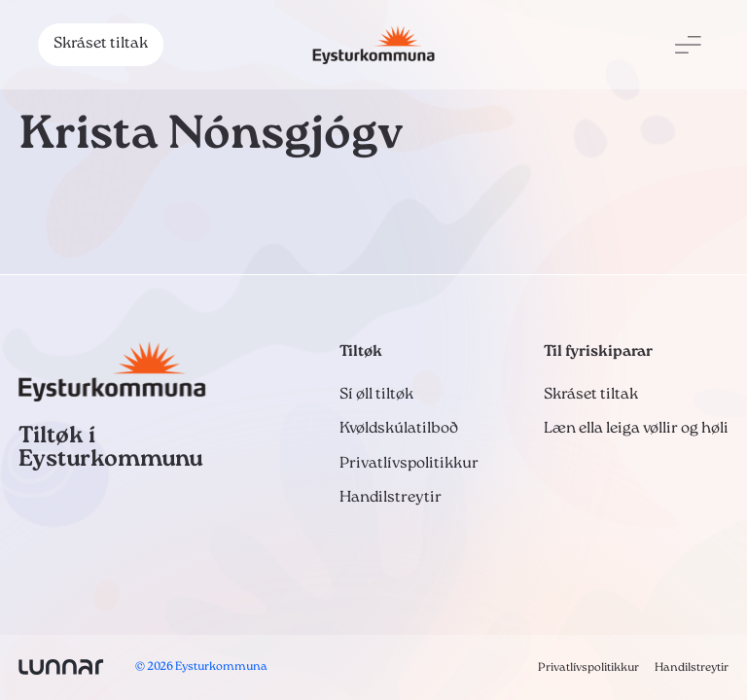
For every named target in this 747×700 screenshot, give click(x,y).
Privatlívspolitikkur (409, 464)
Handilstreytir (391, 498)
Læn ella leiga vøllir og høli (636, 429)
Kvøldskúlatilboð (399, 429)
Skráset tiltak (101, 44)
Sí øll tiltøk (376, 395)
